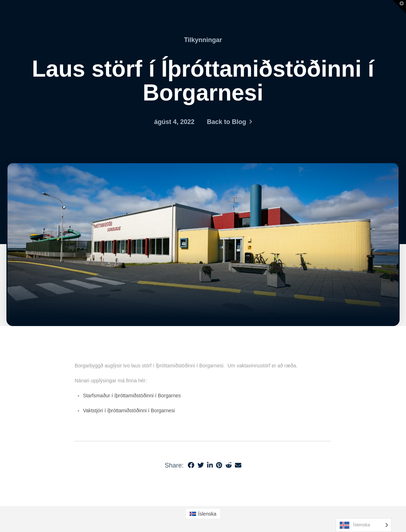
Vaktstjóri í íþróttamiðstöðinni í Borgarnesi (130, 410)
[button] (399, 7)
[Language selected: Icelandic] (364, 525)
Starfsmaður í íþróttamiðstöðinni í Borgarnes (132, 396)
